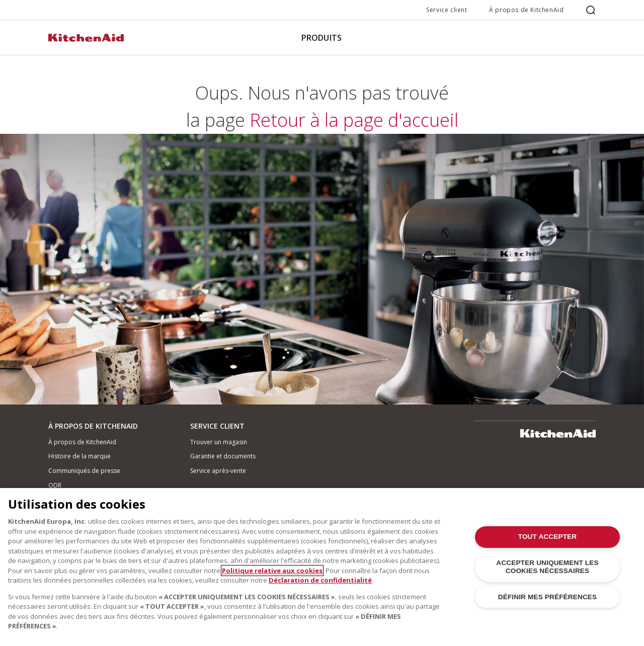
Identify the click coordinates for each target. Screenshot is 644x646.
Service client (447, 10)
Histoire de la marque (79, 456)
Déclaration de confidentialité (320, 580)
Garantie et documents (223, 456)
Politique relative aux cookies (272, 571)
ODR (55, 485)
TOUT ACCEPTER (548, 537)
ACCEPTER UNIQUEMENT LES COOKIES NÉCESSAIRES (547, 567)
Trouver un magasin (219, 442)
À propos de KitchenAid (526, 10)
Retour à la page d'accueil (322, 256)
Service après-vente (218, 471)
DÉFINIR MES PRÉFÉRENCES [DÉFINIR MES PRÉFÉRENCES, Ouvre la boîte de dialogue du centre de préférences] (548, 597)
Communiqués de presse (84, 471)
